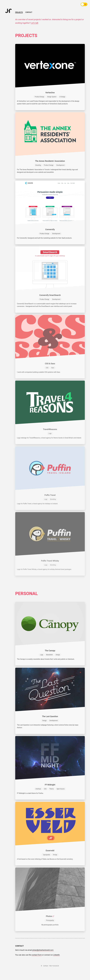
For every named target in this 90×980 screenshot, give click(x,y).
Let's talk (35, 23)
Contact (29, 12)
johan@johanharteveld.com (43, 950)
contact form (37, 955)
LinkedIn (56, 955)
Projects (19, 12)
